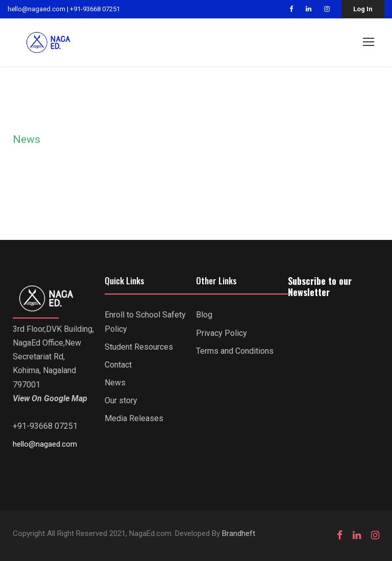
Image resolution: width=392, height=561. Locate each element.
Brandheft (239, 534)
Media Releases (134, 419)
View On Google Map (50, 399)
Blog (204, 315)
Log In (363, 9)
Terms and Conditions (235, 351)
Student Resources (139, 347)
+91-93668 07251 (95, 9)
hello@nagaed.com (36, 9)
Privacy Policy (222, 333)
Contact (118, 365)
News (115, 383)
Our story (121, 401)
